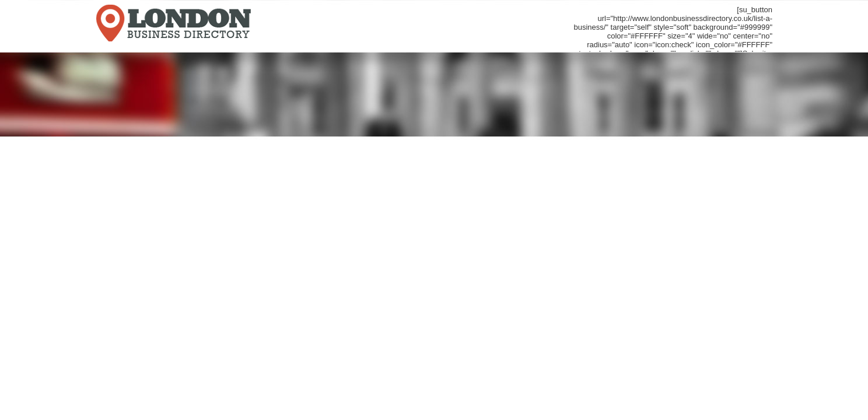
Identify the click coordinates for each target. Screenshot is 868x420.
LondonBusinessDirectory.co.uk (233, 25)
